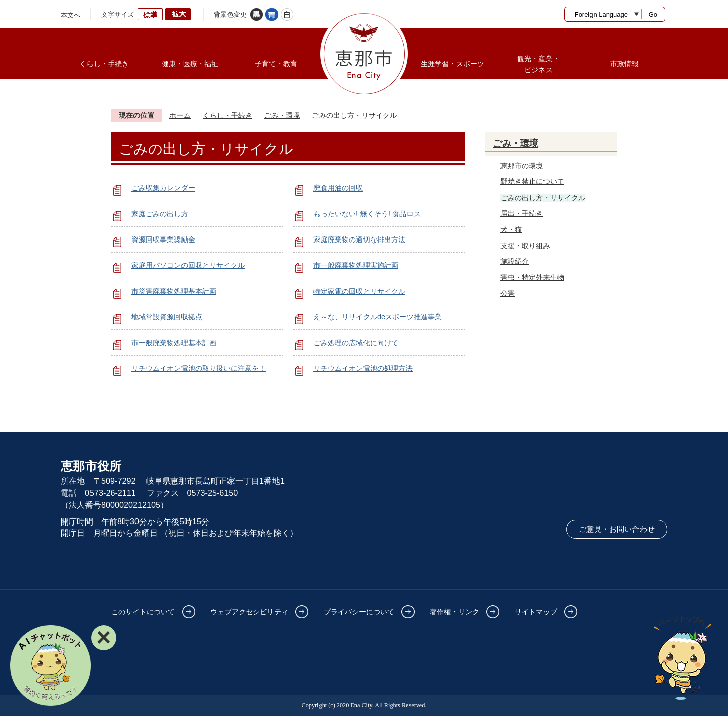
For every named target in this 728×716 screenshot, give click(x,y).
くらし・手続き (227, 115)
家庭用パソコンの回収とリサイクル (188, 265)
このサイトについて (143, 612)
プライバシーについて (359, 612)
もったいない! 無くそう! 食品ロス (367, 214)
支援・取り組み (525, 246)
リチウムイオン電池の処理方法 (363, 368)
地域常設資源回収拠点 (167, 317)
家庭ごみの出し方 (160, 214)
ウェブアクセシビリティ (249, 612)
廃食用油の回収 (338, 188)
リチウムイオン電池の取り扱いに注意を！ (199, 368)
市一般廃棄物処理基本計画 (174, 343)
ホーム (180, 115)
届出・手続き (522, 213)
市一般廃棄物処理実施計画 (356, 265)
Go (653, 14)
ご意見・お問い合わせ (617, 529)
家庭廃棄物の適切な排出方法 (359, 240)
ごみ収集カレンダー (163, 188)
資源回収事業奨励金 (163, 240)
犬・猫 (511, 229)
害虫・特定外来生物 (532, 277)
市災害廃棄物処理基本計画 (174, 291)
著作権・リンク (454, 612)
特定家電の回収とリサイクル (359, 291)
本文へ (71, 15)
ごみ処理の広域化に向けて (356, 343)
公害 (508, 293)
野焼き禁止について (532, 181)
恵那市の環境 (522, 166)
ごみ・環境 (282, 115)
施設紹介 (515, 261)
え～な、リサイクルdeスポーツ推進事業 (378, 317)
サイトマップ (536, 612)
